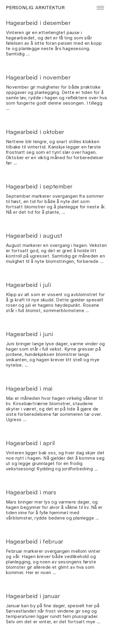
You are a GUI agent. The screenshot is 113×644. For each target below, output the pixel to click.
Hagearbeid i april (31, 443)
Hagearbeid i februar (35, 541)
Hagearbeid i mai (29, 388)
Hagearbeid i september (39, 186)
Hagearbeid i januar (33, 596)
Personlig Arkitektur (35, 8)
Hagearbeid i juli (29, 285)
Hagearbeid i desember (38, 23)
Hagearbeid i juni (30, 334)
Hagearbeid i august (34, 235)
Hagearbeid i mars (31, 492)
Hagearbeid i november (38, 77)
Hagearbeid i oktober (35, 132)
